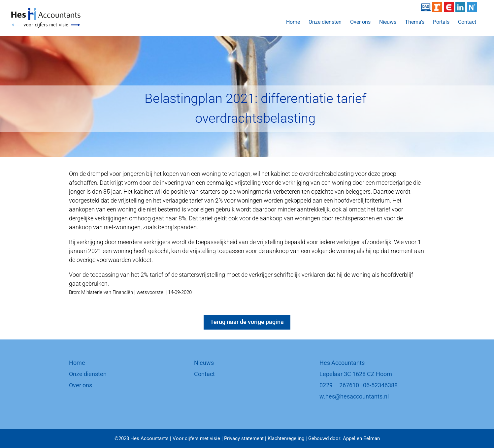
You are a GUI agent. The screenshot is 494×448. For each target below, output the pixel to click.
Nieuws (388, 22)
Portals (441, 22)
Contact (467, 22)
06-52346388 (380, 385)
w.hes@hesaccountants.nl (354, 396)
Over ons (360, 22)
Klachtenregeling (286, 438)
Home (293, 22)
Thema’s (415, 22)
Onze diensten (325, 22)
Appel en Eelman (361, 438)
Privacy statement (244, 438)
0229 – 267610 (339, 385)
